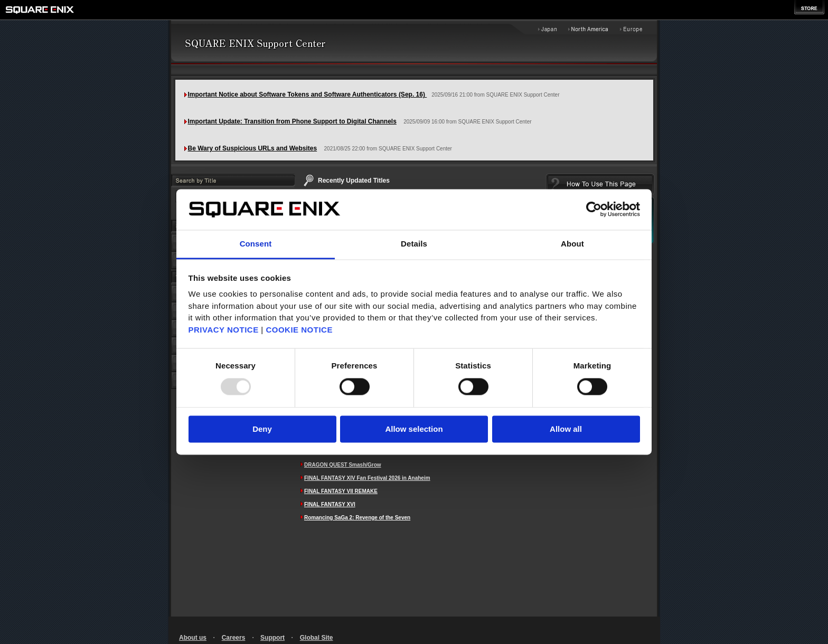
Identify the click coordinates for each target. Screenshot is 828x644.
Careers (234, 638)
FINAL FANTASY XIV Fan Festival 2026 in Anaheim (367, 478)
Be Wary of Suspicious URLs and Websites (253, 148)
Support (272, 638)
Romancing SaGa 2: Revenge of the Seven (357, 518)
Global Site (317, 638)
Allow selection (414, 429)
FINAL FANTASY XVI (330, 504)
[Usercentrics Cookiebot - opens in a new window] (594, 210)
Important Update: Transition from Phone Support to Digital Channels (292, 121)
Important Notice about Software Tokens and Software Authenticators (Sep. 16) (308, 94)
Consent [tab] (256, 244)
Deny (262, 429)
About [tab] (572, 244)
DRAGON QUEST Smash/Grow (343, 465)
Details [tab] (414, 244)
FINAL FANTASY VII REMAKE (341, 491)
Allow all (566, 429)
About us (193, 638)
